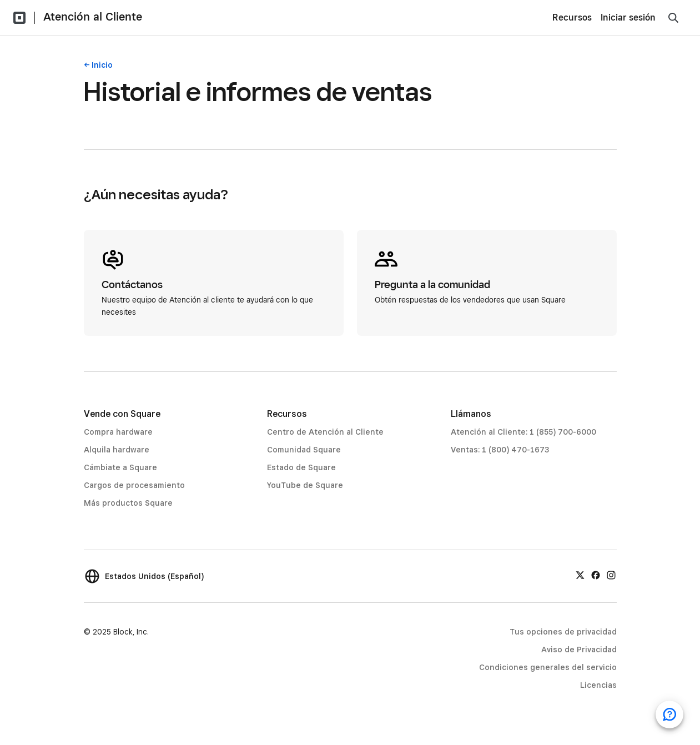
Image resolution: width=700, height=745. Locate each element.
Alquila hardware (117, 450)
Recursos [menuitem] (572, 17)
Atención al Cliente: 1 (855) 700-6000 (523, 432)
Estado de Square (301, 467)
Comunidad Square (304, 450)
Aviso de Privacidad (579, 650)
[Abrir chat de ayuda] (669, 714)
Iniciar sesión (628, 17)
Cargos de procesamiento (134, 485)
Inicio (102, 65)
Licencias (598, 685)
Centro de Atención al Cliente (325, 432)
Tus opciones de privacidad (563, 632)
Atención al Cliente (93, 17)
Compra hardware (118, 432)
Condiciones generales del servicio (548, 667)
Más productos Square (128, 503)
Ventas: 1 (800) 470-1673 (500, 450)
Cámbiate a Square (120, 467)
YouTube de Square (305, 485)
